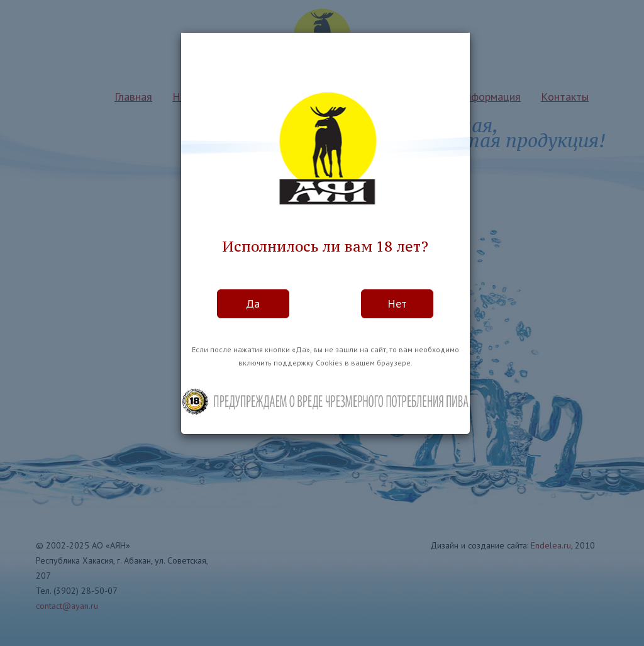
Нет (397, 304)
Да (253, 304)
